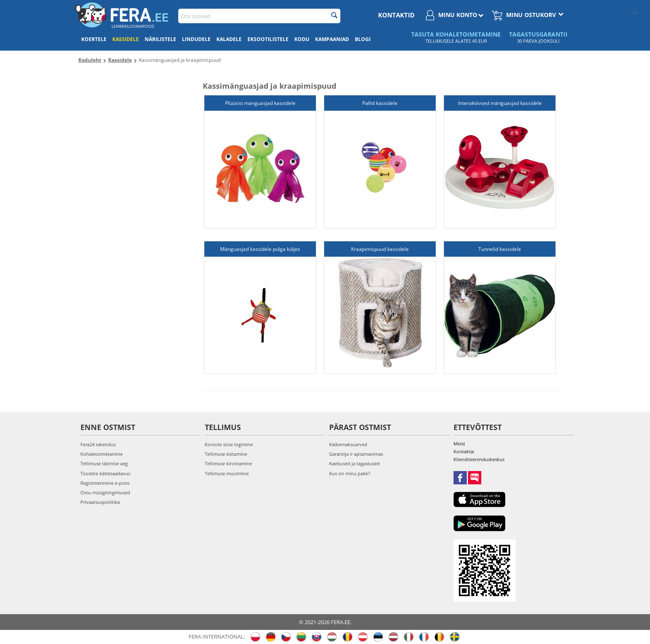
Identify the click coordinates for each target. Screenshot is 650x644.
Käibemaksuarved (348, 444)
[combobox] (259, 16)
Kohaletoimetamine (102, 454)
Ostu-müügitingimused (105, 492)
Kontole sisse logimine (229, 444)
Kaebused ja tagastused (354, 463)
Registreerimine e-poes (105, 483)
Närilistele (160, 39)
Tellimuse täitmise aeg (104, 463)
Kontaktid (396, 15)
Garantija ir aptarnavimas (356, 454)
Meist (459, 444)
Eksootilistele (268, 39)
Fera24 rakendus (98, 444)
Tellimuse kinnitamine (228, 463)
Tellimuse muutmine (227, 473)
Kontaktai (464, 451)
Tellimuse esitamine (226, 454)
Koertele (94, 39)
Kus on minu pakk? (350, 473)
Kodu (302, 39)
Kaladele (229, 39)
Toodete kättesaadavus (105, 473)
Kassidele (126, 39)
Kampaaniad (332, 39)
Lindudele (196, 39)
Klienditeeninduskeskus (479, 459)
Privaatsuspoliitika (100, 502)
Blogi (363, 39)
